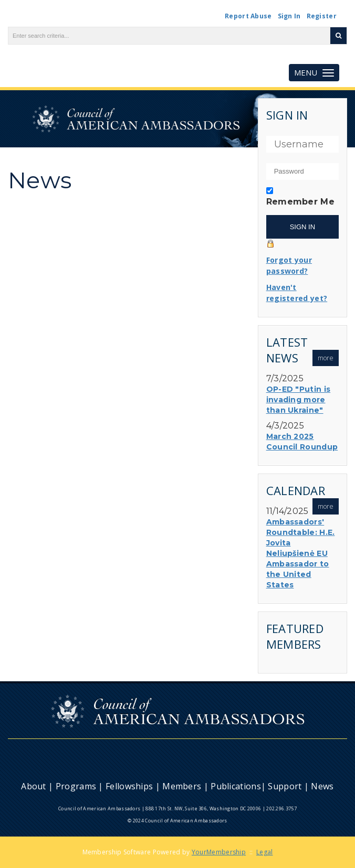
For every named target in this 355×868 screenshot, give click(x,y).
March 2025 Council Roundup (302, 442)
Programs (76, 786)
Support (285, 786)
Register (322, 16)
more (326, 358)
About (34, 786)
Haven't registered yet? (297, 293)
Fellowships (129, 786)
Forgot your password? (289, 265)
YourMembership (219, 852)
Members (182, 786)
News (322, 786)
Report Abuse (248, 16)
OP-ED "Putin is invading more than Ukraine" (299, 400)
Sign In (289, 16)
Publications (236, 786)
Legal (265, 852)
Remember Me (300, 202)
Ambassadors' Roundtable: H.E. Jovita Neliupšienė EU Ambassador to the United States (301, 553)
